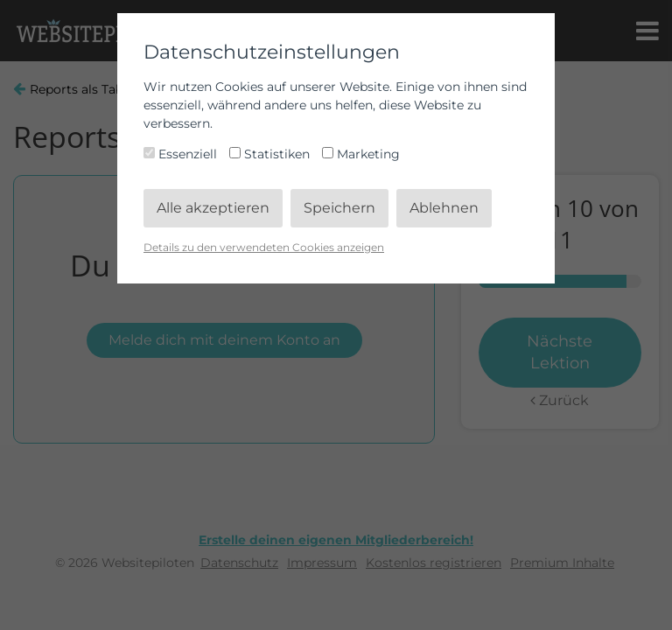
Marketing (361, 154)
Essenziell (182, 154)
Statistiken (271, 154)
